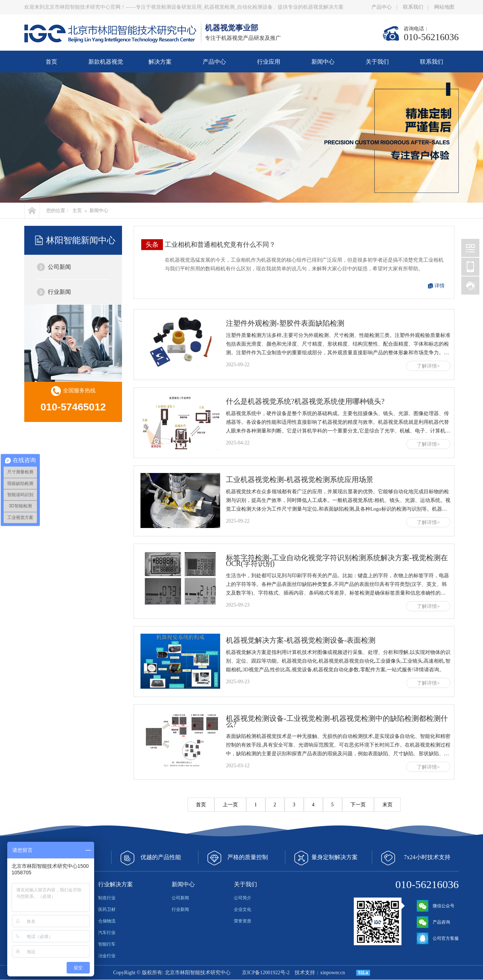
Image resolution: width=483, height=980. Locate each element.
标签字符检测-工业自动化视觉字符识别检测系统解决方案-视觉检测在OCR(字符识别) (337, 561)
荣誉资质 (243, 921)
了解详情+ (428, 366)
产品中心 (382, 7)
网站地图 (444, 7)
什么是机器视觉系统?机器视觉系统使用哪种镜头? (305, 401)
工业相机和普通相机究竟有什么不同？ (220, 245)
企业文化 (243, 909)
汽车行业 (107, 933)
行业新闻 (59, 292)
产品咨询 (433, 922)
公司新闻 (59, 267)
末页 (387, 805)
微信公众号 (436, 906)
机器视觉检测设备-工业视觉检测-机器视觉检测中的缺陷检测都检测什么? (337, 721)
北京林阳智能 (470, 248)
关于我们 (377, 62)
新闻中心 (323, 62)
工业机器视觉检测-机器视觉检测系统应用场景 (300, 480)
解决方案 (160, 62)
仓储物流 (107, 921)
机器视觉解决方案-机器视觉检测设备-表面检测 (301, 640)
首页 (51, 62)
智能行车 (107, 944)
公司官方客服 (438, 938)
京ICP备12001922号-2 (266, 973)
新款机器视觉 (106, 62)
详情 (440, 286)
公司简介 (243, 898)
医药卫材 (107, 909)
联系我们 (413, 7)
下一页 (358, 805)
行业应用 (269, 62)
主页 (77, 210)
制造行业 (107, 898)
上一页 (230, 805)
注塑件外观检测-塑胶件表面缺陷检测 (285, 323)
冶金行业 (107, 956)
